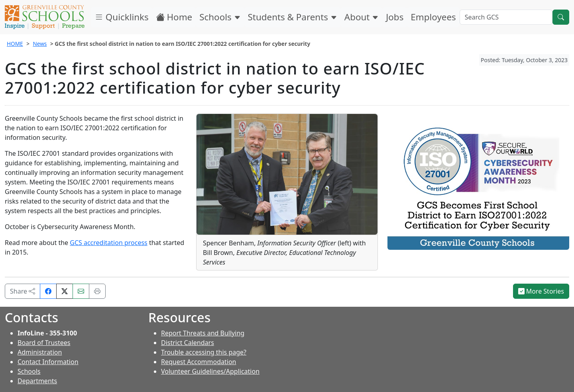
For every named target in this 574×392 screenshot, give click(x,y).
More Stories (541, 291)
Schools (220, 17)
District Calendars (188, 343)
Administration (40, 352)
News (40, 44)
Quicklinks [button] (122, 17)
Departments (37, 381)
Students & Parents (293, 17)
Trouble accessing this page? (204, 352)
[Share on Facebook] (48, 291)
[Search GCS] (506, 17)
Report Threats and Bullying (203, 333)
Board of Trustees (44, 343)
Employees (433, 17)
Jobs (395, 17)
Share (23, 291)
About (362, 17)
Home (174, 17)
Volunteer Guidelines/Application (210, 371)
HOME (15, 44)
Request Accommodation (199, 362)
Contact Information (48, 362)
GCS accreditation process (109, 243)
